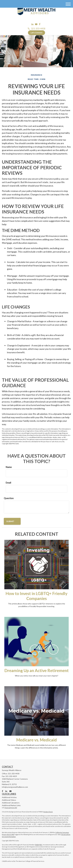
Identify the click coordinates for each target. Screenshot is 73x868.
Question (9, 498)
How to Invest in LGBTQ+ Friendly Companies (36, 596)
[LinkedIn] (32, 24)
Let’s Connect (36, 33)
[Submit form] (12, 521)
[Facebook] (40, 24)
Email (8, 483)
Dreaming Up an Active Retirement (37, 670)
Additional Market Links (11, 805)
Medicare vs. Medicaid (36, 740)
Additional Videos (9, 800)
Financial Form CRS (11, 808)
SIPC (41, 845)
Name (9, 467)
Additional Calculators (11, 803)
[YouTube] (36, 24)
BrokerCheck (48, 812)
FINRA (37, 845)
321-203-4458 (37, 28)
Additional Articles (9, 797)
